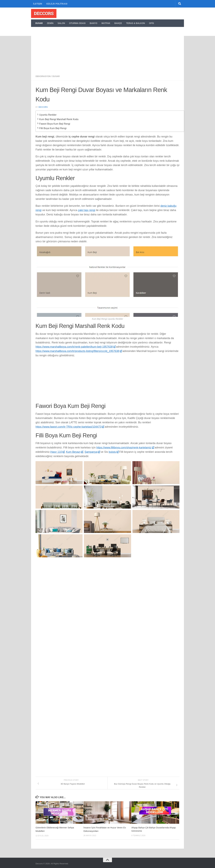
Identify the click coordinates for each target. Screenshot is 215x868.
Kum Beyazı (75, 450)
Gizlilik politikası (57, 4)
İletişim (38, 4)
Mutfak (106, 23)
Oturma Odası (77, 23)
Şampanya (92, 450)
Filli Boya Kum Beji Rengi (53, 126)
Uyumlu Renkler (48, 114)
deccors (43, 107)
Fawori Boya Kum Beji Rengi (55, 122)
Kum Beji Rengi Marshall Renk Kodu (59, 118)
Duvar (39, 23)
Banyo (94, 23)
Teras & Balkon (135, 23)
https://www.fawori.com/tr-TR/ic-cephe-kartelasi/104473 (70, 425)
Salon (61, 23)
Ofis (151, 23)
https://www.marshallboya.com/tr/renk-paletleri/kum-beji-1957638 (75, 345)
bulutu (114, 450)
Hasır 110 (57, 450)
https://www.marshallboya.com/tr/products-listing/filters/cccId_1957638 (79, 350)
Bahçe (118, 23)
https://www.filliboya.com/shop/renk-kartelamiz (125, 446)
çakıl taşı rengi (87, 209)
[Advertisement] (107, 49)
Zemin (50, 23)
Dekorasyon (43, 76)
